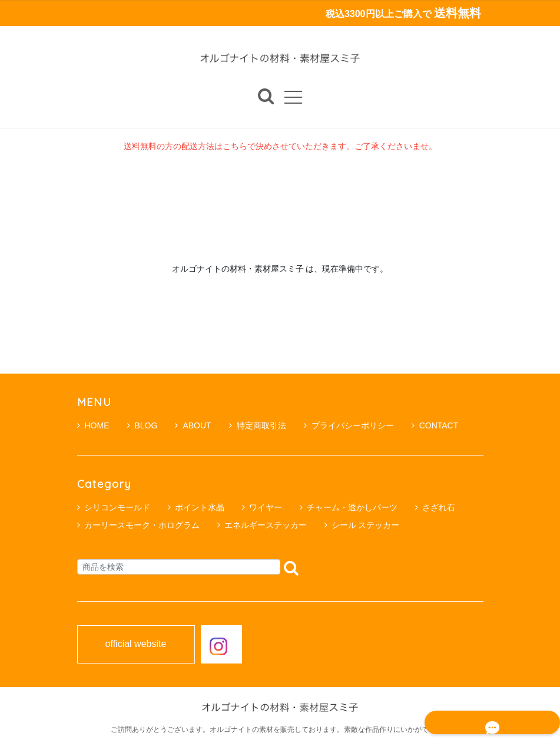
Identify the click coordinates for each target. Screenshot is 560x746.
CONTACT (435, 425)
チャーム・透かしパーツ (352, 507)
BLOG (143, 425)
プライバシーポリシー (349, 425)
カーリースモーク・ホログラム (142, 525)
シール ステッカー (366, 525)
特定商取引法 (258, 425)
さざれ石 (439, 507)
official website (136, 645)
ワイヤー (266, 507)
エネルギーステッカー (266, 525)
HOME (93, 425)
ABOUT (193, 425)
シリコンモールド (117, 507)
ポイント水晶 (200, 507)
